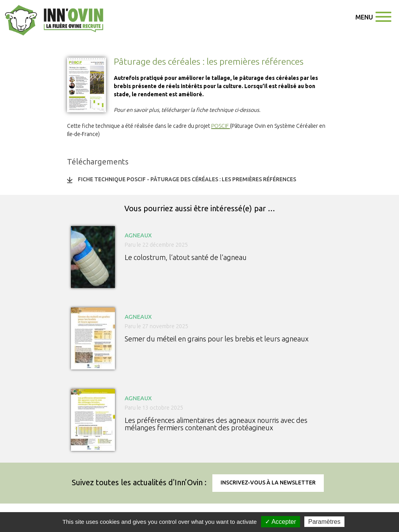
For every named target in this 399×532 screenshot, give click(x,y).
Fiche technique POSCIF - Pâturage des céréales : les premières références (187, 179)
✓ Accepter (281, 522)
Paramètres (324, 522)
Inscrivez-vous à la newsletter (268, 483)
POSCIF (221, 126)
